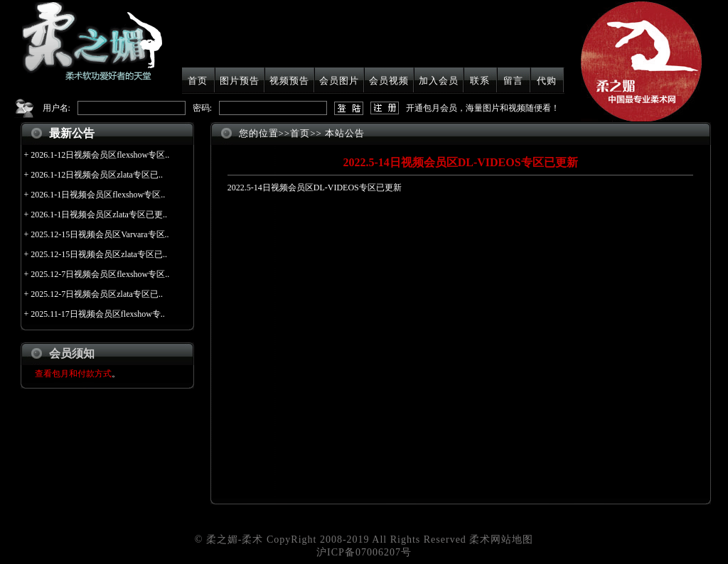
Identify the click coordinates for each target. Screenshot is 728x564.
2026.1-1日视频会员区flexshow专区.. (98, 195)
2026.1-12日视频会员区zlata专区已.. (97, 175)
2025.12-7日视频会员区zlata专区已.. (97, 294)
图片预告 (240, 81)
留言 (513, 81)
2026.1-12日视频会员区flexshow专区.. (100, 155)
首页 (198, 81)
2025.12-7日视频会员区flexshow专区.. (100, 274)
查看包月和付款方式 (73, 374)
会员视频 (389, 81)
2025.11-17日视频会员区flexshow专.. (98, 314)
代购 (547, 81)
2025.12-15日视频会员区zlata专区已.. (99, 254)
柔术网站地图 (501, 539)
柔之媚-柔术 (235, 539)
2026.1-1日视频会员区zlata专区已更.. (99, 215)
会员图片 (339, 81)
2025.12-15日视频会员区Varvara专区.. (100, 234)
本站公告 (345, 133)
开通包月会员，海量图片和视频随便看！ (483, 108)
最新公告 (72, 133)
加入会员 (439, 81)
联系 (480, 81)
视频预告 (289, 81)
